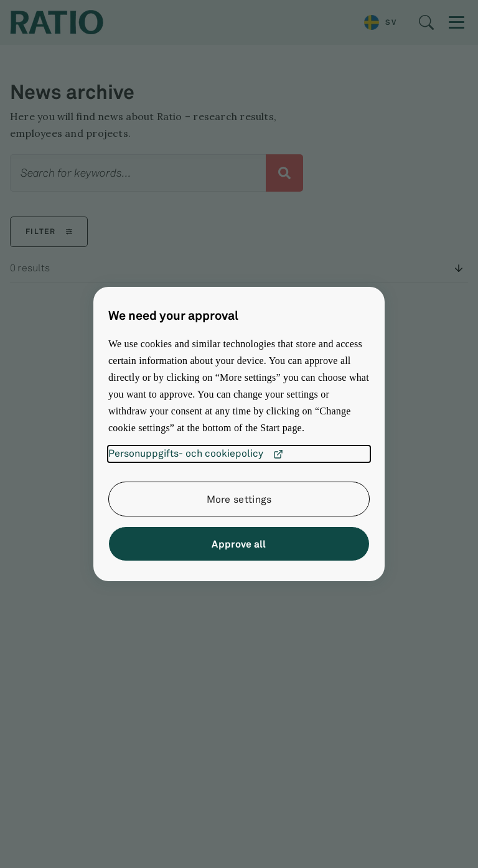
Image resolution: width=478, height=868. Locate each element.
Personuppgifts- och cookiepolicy (196, 454)
